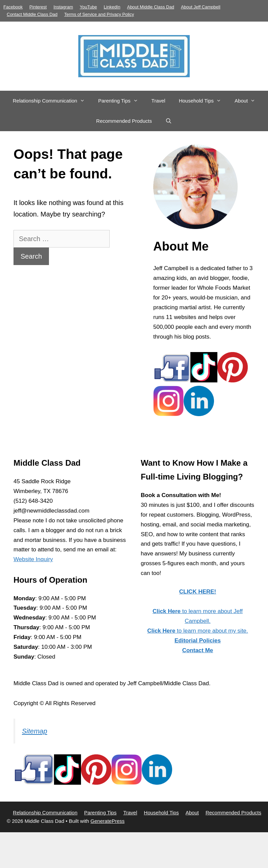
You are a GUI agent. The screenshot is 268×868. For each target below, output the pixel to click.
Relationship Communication (52, 101)
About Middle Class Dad (150, 7)
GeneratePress (108, 821)
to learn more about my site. (198, 631)
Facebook (13, 7)
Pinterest (38, 7)
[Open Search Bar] (169, 121)
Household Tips (203, 101)
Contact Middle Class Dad (32, 14)
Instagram (63, 7)
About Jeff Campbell (201, 7)
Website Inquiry (33, 559)
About (248, 101)
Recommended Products (124, 121)
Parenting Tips (122, 101)
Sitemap (35, 731)
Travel (158, 101)
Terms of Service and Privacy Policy (99, 14)
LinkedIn (112, 7)
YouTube (88, 7)
